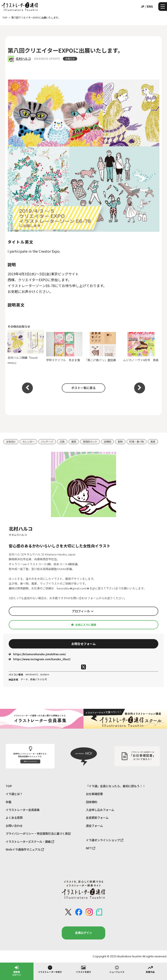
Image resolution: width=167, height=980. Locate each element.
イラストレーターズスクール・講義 (30, 842)
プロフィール (83, 611)
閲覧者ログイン (17, 971)
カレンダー (28, 442)
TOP (9, 786)
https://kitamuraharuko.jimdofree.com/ (37, 654)
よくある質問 (14, 818)
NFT (91, 848)
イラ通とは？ (14, 794)
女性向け (11, 442)
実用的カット (90, 442)
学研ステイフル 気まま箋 (64, 347)
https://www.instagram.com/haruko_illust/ (40, 659)
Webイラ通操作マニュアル (25, 849)
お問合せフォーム (83, 644)
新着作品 (150, 969)
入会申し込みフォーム (100, 810)
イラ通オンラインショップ (105, 840)
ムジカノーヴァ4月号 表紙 (141, 347)
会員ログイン (83, 933)
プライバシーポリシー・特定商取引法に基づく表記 (38, 834)
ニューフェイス (117, 969)
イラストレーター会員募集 (23, 810)
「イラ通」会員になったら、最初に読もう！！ (116, 786)
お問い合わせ (14, 826)
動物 (120, 442)
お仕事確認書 (94, 794)
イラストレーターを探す (50, 969)
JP (143, 6)
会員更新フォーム (97, 818)
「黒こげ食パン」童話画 (103, 347)
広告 (62, 442)
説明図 (108, 442)
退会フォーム (94, 826)
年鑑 (8, 802)
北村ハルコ (23, 59)
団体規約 (92, 802)
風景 (153, 442)
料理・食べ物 (137, 442)
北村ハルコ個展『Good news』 (26, 347)
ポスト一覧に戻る (83, 388)
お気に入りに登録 (83, 625)
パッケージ (47, 442)
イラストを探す (83, 969)
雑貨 (74, 442)
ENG (150, 6)
